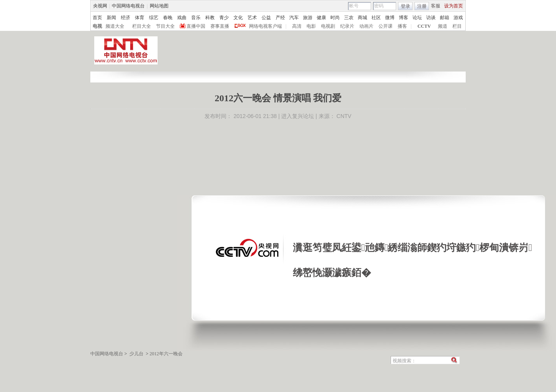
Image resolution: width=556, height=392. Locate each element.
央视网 (100, 6)
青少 (224, 18)
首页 (97, 18)
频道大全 (115, 26)
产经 (280, 18)
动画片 (366, 26)
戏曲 (182, 18)
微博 (390, 18)
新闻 (111, 18)
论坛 (417, 18)
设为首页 (454, 6)
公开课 (386, 26)
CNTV (344, 116)
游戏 (458, 18)
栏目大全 (142, 26)
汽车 (294, 18)
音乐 (196, 18)
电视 (97, 26)
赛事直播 (220, 26)
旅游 (308, 18)
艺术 (252, 18)
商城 (362, 18)
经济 (126, 18)
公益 (266, 18)
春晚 (168, 18)
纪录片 (347, 26)
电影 (311, 26)
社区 (376, 18)
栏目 (457, 26)
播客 (402, 26)
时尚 (335, 18)
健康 (321, 18)
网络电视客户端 (265, 26)
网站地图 (159, 6)
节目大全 (165, 26)
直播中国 (196, 26)
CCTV (424, 26)
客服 (436, 6)
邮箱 (445, 18)
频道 (443, 26)
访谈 (431, 18)
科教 (210, 18)
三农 (349, 18)
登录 (405, 6)
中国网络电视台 (128, 6)
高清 (297, 26)
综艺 (154, 18)
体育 (140, 18)
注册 (422, 6)
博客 (404, 18)
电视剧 (328, 26)
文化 (238, 18)
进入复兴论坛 (298, 116)
